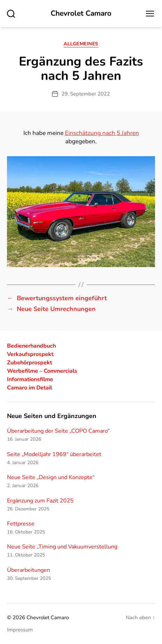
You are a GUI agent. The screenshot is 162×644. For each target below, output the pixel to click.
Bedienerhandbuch (31, 346)
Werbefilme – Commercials (42, 371)
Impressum (20, 630)
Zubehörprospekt (30, 363)
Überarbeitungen (28, 570)
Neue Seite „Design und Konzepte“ (51, 477)
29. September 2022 (86, 94)
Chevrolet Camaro (81, 13)
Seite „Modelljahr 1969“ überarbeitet (54, 454)
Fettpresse (21, 524)
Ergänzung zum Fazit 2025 (40, 501)
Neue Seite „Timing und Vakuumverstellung (62, 547)
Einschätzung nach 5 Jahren (102, 133)
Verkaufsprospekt (30, 354)
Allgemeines (81, 44)
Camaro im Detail (30, 388)
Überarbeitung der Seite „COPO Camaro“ (58, 431)
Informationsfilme (30, 379)
